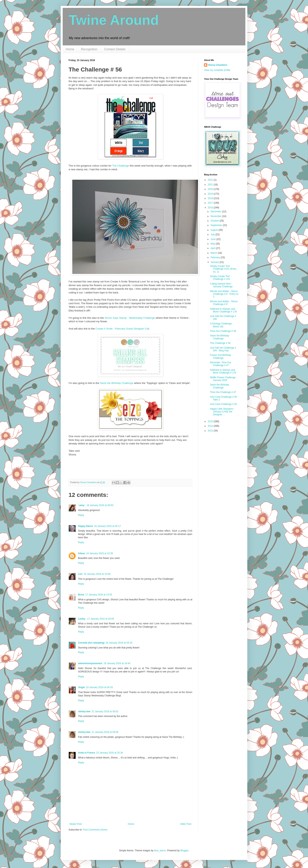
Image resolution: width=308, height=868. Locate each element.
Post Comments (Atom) (95, 830)
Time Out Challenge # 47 (223, 392)
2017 (211, 203)
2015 (211, 421)
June (213, 239)
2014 (211, 426)
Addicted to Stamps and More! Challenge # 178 (223, 310)
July (213, 234)
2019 (211, 194)
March (214, 253)
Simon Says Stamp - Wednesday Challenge (130, 318)
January (215, 262)
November (216, 216)
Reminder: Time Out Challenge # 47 (220, 364)
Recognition (89, 49)
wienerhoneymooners (90, 663)
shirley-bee (84, 711)
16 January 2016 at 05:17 (107, 526)
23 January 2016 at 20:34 (110, 753)
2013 (211, 431)
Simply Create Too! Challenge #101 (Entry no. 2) (223, 269)
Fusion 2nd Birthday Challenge (220, 356)
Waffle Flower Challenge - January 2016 (223, 379)
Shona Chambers (218, 65)
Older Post (186, 824)
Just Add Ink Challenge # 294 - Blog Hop (223, 349)
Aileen (82, 553)
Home (70, 49)
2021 (211, 185)
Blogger (184, 851)
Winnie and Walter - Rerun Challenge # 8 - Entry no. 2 (225, 294)
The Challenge (121, 166)
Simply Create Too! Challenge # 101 (220, 278)
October (215, 221)
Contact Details (115, 49)
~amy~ (82, 505)
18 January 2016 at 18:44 (117, 663)
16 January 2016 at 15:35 (100, 553)
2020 (211, 189)
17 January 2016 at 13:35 (99, 595)
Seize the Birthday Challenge (116, 383)
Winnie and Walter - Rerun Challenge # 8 (224, 303)
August (215, 230)
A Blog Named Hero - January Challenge (221, 285)
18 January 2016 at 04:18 (119, 643)
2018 (211, 198)
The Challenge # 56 (220, 343)
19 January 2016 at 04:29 (99, 687)
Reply (81, 515)
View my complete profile (217, 70)
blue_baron (160, 851)
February (216, 257)
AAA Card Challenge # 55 (223, 404)
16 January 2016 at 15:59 (97, 574)
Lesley (82, 619)
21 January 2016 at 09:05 (105, 732)
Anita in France (87, 753)
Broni (81, 595)
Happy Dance (85, 526)
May (213, 244)
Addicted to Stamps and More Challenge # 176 (223, 371)
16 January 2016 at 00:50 (100, 505)
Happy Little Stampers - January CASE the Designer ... (222, 412)
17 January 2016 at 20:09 (101, 619)
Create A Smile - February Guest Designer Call (122, 329)
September (217, 225)
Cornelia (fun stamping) (91, 643)
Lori (80, 574)
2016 (211, 208)
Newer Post (76, 824)
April (213, 248)
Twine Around (114, 20)
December (216, 212)
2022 (211, 180)
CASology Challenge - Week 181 (222, 325)
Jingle (81, 687)
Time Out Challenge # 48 (223, 331)
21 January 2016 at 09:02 (105, 711)
